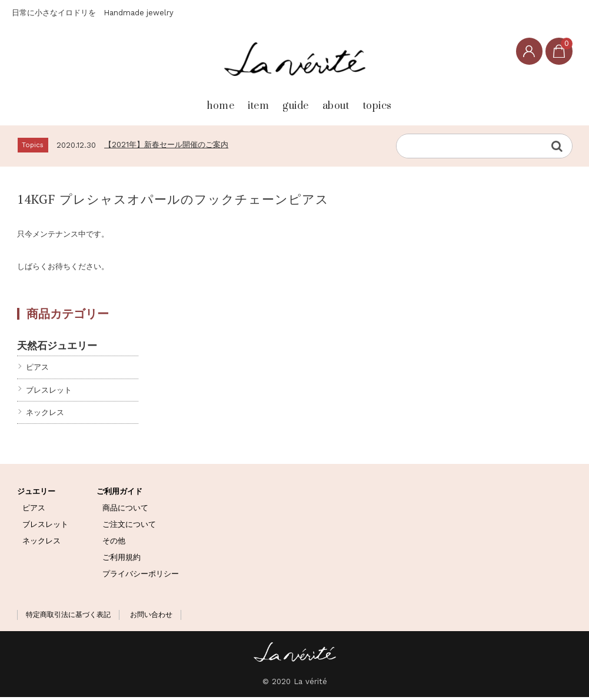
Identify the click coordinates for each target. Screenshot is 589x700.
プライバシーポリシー (141, 576)
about (356, 101)
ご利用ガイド (119, 494)
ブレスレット (49, 392)
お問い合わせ (151, 618)
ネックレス (45, 415)
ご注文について (129, 527)
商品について (125, 511)
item (227, 101)
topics (423, 101)
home (165, 101)
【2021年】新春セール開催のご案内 (166, 147)
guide (290, 101)
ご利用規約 (122, 560)
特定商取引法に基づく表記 (68, 618)
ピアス (37, 370)
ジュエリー (36, 494)
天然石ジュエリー (57, 348)
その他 (114, 544)
